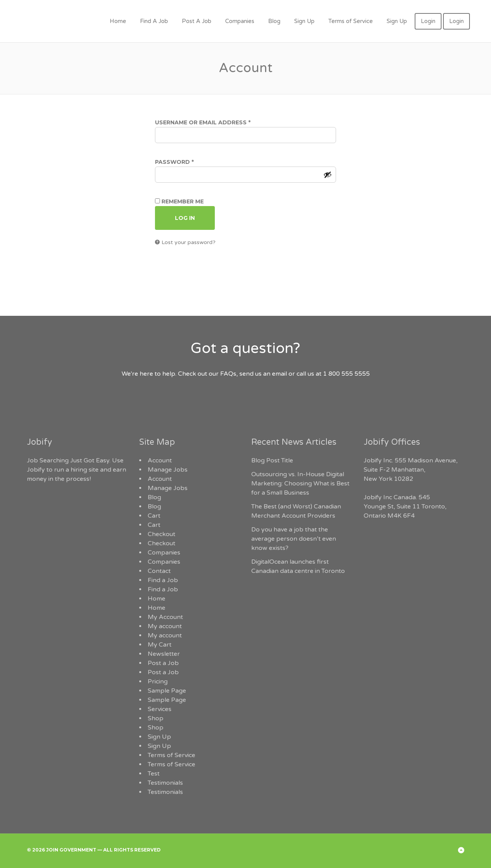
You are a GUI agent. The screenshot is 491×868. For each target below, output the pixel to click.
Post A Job (197, 21)
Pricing (158, 682)
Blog (274, 21)
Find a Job (163, 580)
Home (118, 21)
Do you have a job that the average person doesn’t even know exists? (294, 539)
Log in (185, 218)
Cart (154, 516)
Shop (156, 718)
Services (160, 709)
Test (154, 774)
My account (165, 626)
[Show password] (328, 175)
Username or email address (217, 122)
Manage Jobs (168, 470)
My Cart (160, 645)
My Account (165, 617)
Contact (159, 571)
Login (428, 21)
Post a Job (163, 663)
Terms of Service (351, 21)
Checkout (161, 534)
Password (189, 162)
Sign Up (304, 21)
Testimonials (165, 783)
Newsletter (164, 654)
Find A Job (154, 21)
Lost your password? (189, 242)
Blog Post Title (272, 460)
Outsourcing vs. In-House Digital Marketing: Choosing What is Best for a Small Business (300, 484)
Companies (240, 21)
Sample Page (167, 691)
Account (160, 460)
